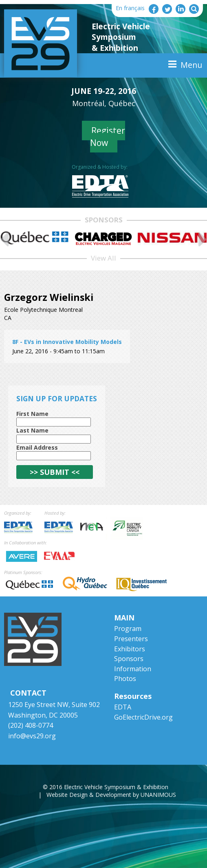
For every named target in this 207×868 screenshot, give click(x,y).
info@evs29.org (32, 736)
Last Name (32, 430)
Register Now (108, 136)
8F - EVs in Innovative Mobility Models (67, 342)
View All (103, 258)
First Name (32, 414)
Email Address (37, 447)
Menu (191, 65)
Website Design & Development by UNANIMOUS (111, 795)
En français (130, 8)
